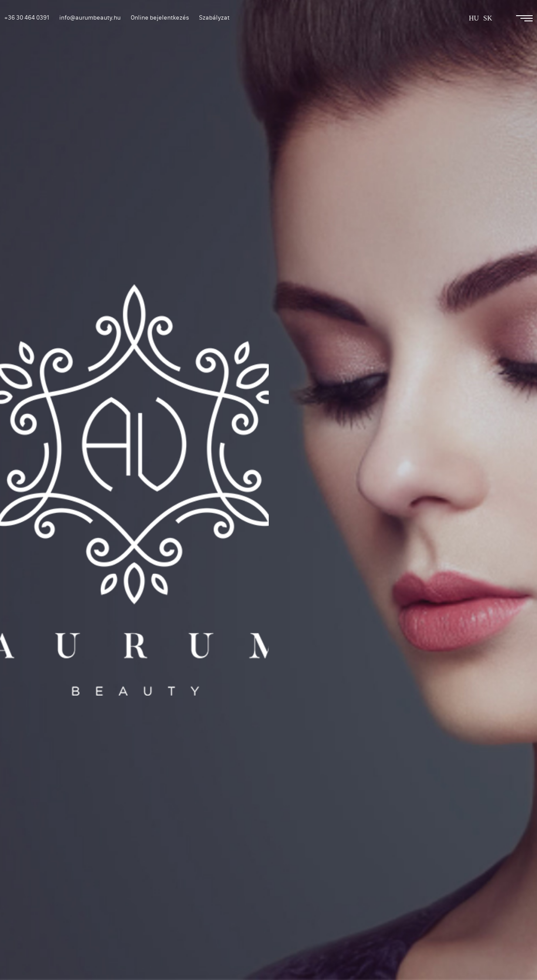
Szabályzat (214, 17)
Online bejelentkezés (160, 17)
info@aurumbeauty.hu (90, 17)
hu (474, 18)
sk (488, 18)
